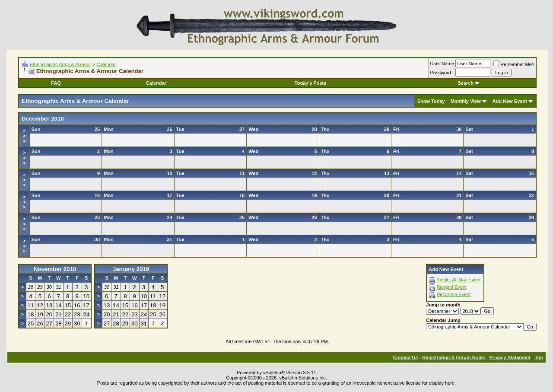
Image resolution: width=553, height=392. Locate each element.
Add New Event (510, 101)
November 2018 (55, 269)
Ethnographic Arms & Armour (60, 64)
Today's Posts (310, 83)
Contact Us (405, 357)
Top (539, 357)
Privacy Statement (510, 357)
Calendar (106, 64)
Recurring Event (453, 294)
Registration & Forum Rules (453, 357)
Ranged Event (451, 287)
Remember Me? (514, 64)
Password (441, 73)
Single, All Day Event (458, 280)
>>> (24, 136)
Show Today (431, 101)
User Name (442, 64)
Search (469, 83)
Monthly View (466, 101)
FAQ (56, 83)
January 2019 (131, 269)
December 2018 (43, 119)
